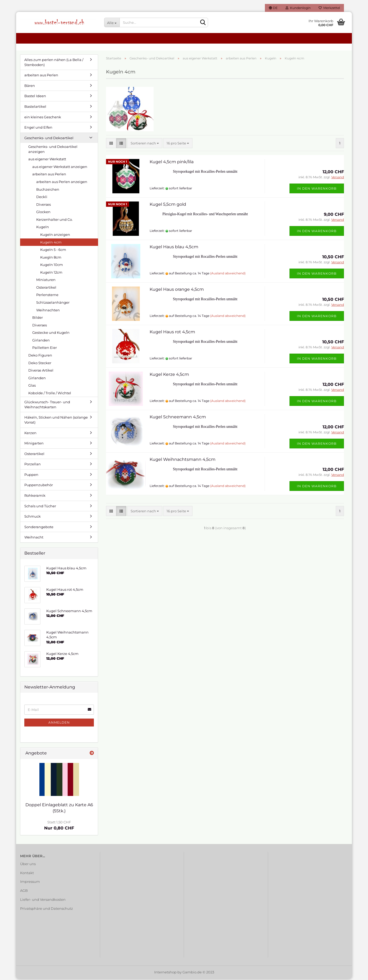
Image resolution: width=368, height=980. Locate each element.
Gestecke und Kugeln (51, 334)
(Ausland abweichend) (228, 274)
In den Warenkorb (317, 189)
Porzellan (33, 465)
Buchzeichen (48, 190)
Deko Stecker (40, 364)
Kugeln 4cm (51, 243)
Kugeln (43, 228)
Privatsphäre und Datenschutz (47, 909)
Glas (32, 386)
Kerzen (30, 434)
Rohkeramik (35, 496)
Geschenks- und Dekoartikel (49, 139)
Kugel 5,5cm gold (168, 205)
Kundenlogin (298, 8)
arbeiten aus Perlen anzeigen (62, 183)
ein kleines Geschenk (43, 118)
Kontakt (27, 874)
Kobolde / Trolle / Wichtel (50, 394)
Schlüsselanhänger (53, 303)
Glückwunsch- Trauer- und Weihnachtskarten (47, 405)
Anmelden (59, 723)
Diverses (43, 205)
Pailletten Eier (45, 349)
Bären (30, 87)
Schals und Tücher (40, 507)
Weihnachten (48, 311)
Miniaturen (46, 281)
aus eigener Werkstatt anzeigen (60, 168)
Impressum (30, 883)
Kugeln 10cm (52, 266)
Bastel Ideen (35, 97)
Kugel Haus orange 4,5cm (177, 290)
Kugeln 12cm (51, 273)
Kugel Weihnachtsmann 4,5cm (183, 460)
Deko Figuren (40, 356)
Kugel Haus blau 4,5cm (174, 248)
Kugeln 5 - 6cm (53, 251)
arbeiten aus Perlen (41, 76)
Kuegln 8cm (51, 258)
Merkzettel (329, 8)
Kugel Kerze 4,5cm (169, 375)
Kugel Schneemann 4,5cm (178, 418)
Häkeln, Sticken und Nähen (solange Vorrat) (56, 421)
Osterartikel (46, 288)
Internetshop (165, 973)
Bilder (38, 318)
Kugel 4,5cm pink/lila (172, 163)
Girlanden (41, 341)
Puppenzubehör (39, 486)
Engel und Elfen (38, 128)
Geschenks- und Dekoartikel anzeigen (53, 150)
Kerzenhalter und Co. (54, 221)
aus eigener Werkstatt (47, 160)
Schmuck (33, 517)
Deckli (42, 198)
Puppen (31, 476)
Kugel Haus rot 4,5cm (172, 333)
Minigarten (34, 444)
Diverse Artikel (41, 371)
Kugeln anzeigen (55, 236)
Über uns (28, 865)
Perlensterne (47, 296)
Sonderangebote (39, 528)
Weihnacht (34, 538)
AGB (24, 892)
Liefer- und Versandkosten (43, 901)
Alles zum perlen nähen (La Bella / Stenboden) (54, 63)
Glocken (43, 213)
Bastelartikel (35, 107)
